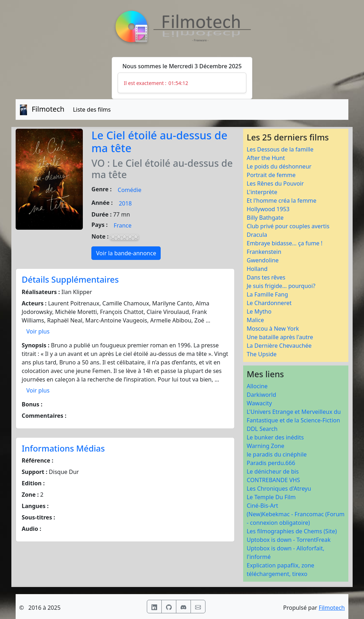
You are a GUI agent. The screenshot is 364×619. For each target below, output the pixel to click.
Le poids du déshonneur (279, 166)
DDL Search (262, 429)
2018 (125, 203)
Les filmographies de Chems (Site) (292, 531)
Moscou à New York (273, 329)
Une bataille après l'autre (280, 337)
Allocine (257, 386)
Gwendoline (263, 260)
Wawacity (259, 403)
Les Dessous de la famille (280, 149)
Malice (255, 320)
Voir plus (38, 331)
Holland (257, 269)
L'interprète (262, 192)
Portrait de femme (271, 175)
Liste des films (92, 110)
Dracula (257, 235)
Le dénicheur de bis (273, 471)
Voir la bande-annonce (126, 253)
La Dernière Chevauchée (279, 346)
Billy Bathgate (265, 218)
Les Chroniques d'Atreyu (279, 489)
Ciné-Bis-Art (262, 506)
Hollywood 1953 (268, 209)
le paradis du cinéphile (277, 454)
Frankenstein (264, 252)
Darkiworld (261, 395)
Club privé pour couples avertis (288, 226)
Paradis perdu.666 (271, 463)
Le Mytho (259, 311)
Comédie (130, 190)
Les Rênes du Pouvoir (275, 183)
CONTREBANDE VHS (273, 480)
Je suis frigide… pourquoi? (281, 286)
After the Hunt (266, 158)
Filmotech (332, 608)
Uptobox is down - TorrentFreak (289, 540)
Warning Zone (266, 446)
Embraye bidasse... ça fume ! (285, 243)
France (123, 225)
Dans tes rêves (266, 277)
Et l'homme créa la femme (282, 201)
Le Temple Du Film (271, 497)
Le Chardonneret (269, 303)
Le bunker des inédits (275, 437)
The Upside (262, 354)
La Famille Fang (267, 294)
